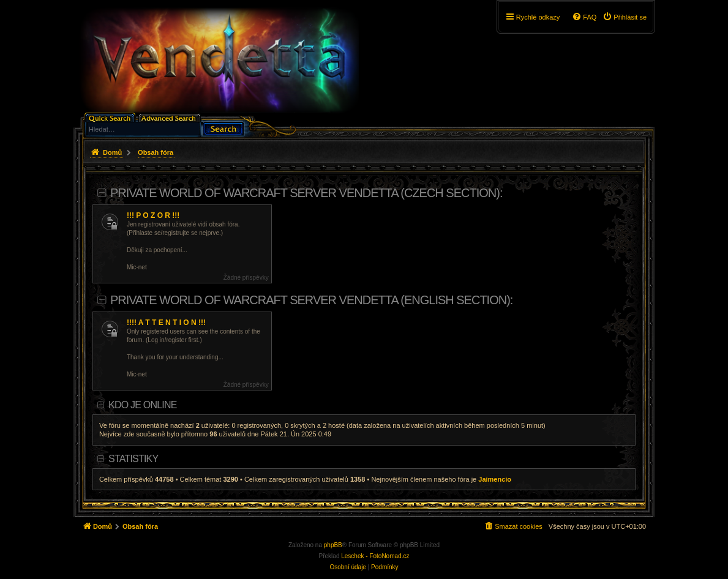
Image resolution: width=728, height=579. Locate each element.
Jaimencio (495, 479)
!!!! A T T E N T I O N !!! (166, 323)
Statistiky (133, 459)
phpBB (333, 545)
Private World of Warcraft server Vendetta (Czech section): (306, 193)
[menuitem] (625, 17)
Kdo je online (142, 405)
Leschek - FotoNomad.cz (375, 556)
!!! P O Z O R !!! (153, 215)
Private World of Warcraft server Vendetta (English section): (312, 300)
